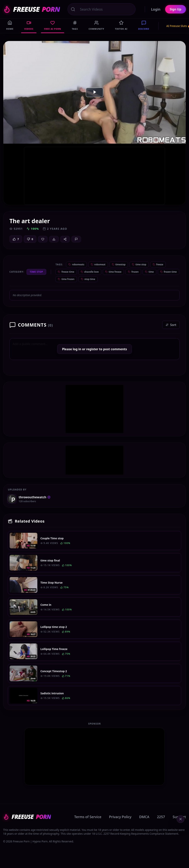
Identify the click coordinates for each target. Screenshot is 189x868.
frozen (133, 272)
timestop (119, 264)
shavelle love (90, 272)
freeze (158, 264)
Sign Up (176, 9)
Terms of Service (88, 817)
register (92, 349)
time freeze (113, 272)
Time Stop (36, 272)
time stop (139, 264)
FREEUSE (31, 9)
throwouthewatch (35, 497)
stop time (88, 279)
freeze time (66, 272)
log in (77, 349)
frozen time (169, 272)
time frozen (66, 279)
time (149, 272)
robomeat (98, 264)
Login (156, 9)
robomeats (76, 264)
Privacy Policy (120, 817)
